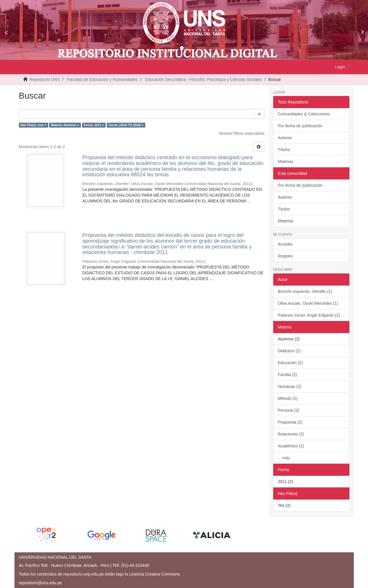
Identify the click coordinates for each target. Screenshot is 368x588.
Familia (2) (287, 375)
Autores (285, 138)
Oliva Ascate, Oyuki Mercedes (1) (308, 303)
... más (284, 458)
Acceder (285, 244)
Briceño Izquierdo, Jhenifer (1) (305, 291)
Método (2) (288, 398)
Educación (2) (290, 363)
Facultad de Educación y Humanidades (102, 79)
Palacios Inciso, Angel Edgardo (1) (309, 315)
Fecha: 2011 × (94, 125)
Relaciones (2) (291, 434)
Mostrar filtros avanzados (242, 133)
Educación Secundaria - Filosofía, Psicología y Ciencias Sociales (203, 79)
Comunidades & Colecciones (304, 114)
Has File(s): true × (33, 125)
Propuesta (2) (290, 422)
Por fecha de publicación (300, 126)
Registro (285, 256)
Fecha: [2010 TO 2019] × (126, 125)
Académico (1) (291, 446)
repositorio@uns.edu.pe (40, 583)
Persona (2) (288, 410)
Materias (286, 161)
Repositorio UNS (44, 79)
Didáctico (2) (289, 351)
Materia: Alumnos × (65, 125)
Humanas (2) (290, 386)
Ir (259, 114)
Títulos (284, 150)
